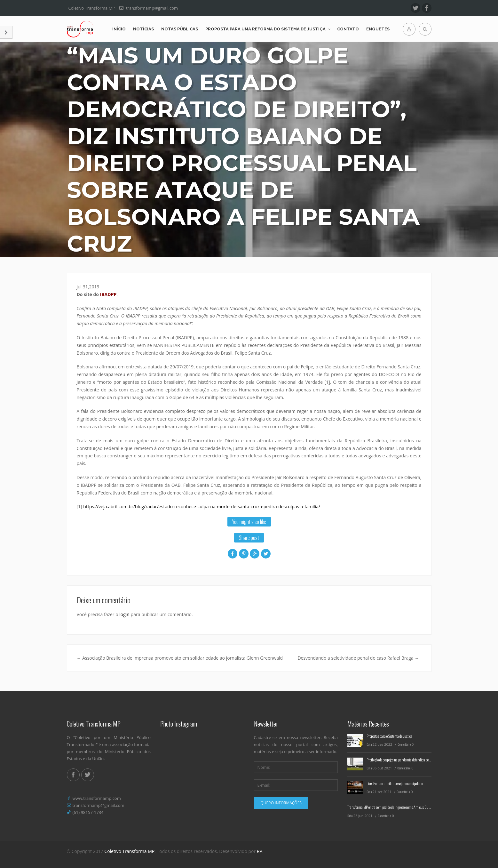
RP (260, 851)
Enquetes (378, 29)
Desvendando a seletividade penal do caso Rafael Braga (358, 658)
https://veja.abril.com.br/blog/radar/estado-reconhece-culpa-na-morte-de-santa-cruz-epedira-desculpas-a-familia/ (202, 506)
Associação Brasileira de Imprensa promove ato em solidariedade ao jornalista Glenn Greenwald (180, 658)
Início (119, 29)
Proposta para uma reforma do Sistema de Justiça (265, 29)
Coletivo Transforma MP (129, 851)
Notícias (143, 29)
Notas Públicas (180, 29)
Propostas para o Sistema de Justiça (389, 736)
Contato (348, 29)
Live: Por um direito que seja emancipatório (395, 783)
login (124, 614)
